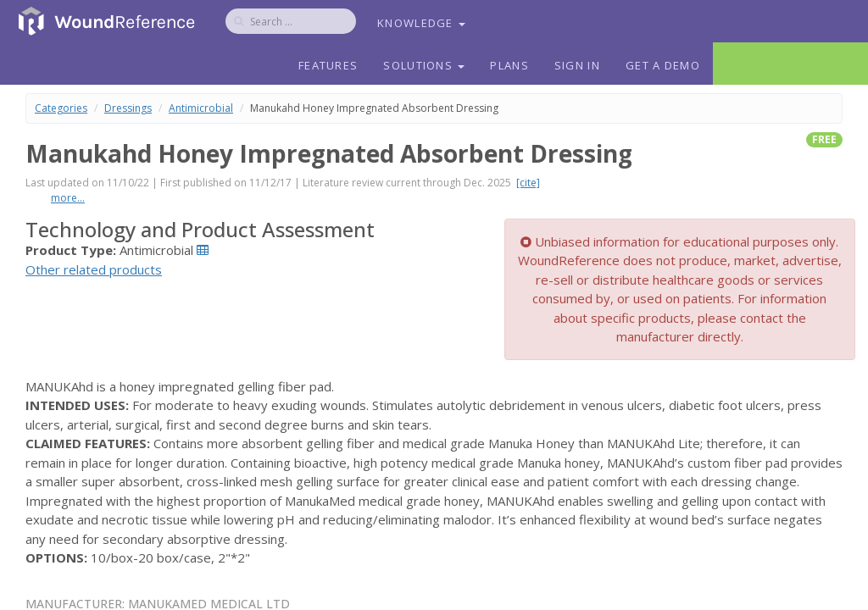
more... (68, 198)
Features (328, 65)
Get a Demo (663, 65)
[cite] (528, 183)
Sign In (577, 65)
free (824, 139)
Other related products (94, 269)
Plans (509, 65)
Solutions (424, 65)
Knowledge (421, 23)
